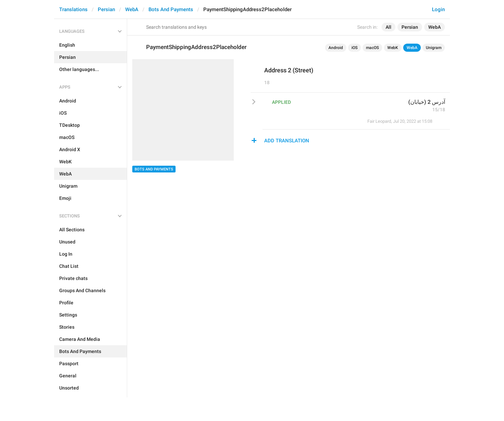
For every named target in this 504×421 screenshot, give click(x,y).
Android (336, 48)
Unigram (434, 48)
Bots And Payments (171, 9)
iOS (354, 48)
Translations (73, 9)
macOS (372, 48)
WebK (393, 48)
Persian (106, 9)
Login (438, 9)
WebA (132, 9)
